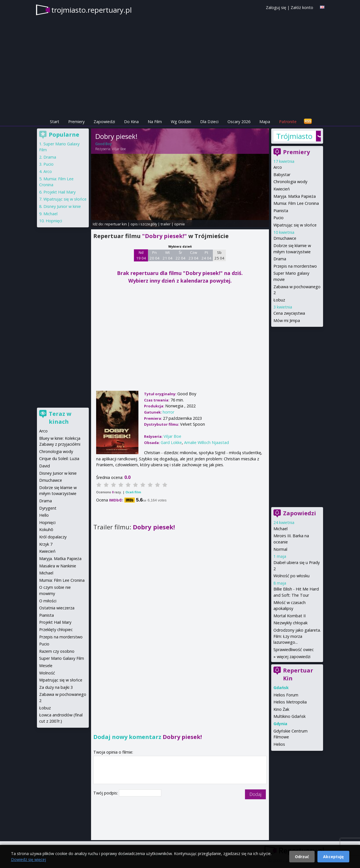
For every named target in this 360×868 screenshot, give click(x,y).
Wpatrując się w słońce (295, 225)
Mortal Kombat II (290, 616)
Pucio (279, 218)
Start (55, 122)
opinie (180, 224)
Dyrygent (48, 508)
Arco (278, 167)
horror (168, 412)
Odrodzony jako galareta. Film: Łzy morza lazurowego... (297, 636)
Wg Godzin (181, 122)
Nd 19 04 (141, 255)
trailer (166, 224)
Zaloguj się (276, 7)
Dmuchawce (285, 238)
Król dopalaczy (53, 537)
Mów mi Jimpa (287, 320)
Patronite (288, 122)
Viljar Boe (119, 149)
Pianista (281, 211)
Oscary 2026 (239, 122)
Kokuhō (46, 530)
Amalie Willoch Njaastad (206, 442)
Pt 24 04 (206, 255)
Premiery (76, 122)
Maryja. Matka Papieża (295, 196)
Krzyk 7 (46, 544)
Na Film (155, 122)
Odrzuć (302, 857)
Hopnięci (54, 221)
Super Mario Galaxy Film (62, 658)
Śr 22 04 (181, 255)
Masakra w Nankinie (58, 566)
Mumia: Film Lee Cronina (296, 203)
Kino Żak (281, 709)
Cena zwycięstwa (289, 313)
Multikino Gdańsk (290, 716)
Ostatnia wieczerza (57, 608)
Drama (280, 259)
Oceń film (133, 492)
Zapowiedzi (104, 122)
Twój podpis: (106, 793)
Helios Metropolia (290, 702)
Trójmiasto (294, 136)
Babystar (282, 175)
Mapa (265, 122)
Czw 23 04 (194, 255)
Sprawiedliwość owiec (294, 650)
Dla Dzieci (209, 122)
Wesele (46, 666)
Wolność (47, 673)
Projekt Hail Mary (59, 192)
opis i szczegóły (144, 224)
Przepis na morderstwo (295, 266)
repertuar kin (116, 224)
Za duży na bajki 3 (56, 687)
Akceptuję (333, 857)
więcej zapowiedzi (294, 657)
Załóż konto (302, 7)
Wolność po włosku (291, 576)
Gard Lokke (171, 442)
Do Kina (131, 122)
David (45, 466)
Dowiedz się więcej (28, 859)
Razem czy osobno (57, 651)
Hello (44, 515)
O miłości (48, 601)
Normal (280, 549)
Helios (279, 744)
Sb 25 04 (219, 255)
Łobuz (279, 300)
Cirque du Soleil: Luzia (59, 459)
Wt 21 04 (168, 255)
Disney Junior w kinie (62, 206)
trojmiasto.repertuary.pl (91, 10)
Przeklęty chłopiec (56, 630)
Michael (281, 529)
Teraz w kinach (60, 418)
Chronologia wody (290, 182)
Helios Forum (286, 695)
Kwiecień (282, 189)
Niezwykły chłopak (291, 623)
